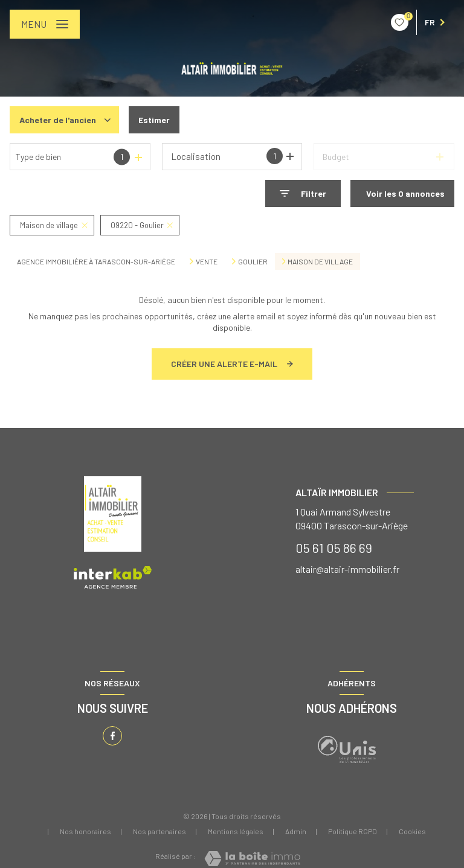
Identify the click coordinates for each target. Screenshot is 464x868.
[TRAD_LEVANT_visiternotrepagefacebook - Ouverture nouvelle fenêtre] (112, 736)
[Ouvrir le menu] (45, 24)
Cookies (412, 831)
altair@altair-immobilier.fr (347, 569)
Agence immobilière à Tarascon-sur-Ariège (96, 261)
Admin (296, 831)
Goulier (253, 261)
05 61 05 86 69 (334, 547)
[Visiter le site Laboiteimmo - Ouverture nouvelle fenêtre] (252, 859)
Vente (207, 261)
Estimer (154, 120)
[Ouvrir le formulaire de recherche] (303, 193)
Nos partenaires (159, 831)
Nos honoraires (85, 831)
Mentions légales (236, 831)
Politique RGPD (353, 831)
